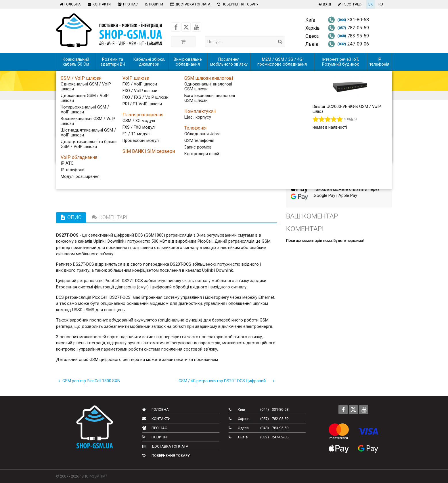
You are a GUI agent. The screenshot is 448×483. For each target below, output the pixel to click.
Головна (69, 4)
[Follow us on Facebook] (176, 27)
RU (381, 4)
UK (371, 4)
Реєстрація (350, 4)
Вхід (324, 4)
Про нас (127, 4)
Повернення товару (237, 4)
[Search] (280, 42)
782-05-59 (348, 28)
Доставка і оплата (189, 4)
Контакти (98, 4)
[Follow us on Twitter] (186, 27)
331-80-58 (348, 20)
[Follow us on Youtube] (196, 27)
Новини (153, 4)
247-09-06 (348, 44)
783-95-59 (348, 36)
